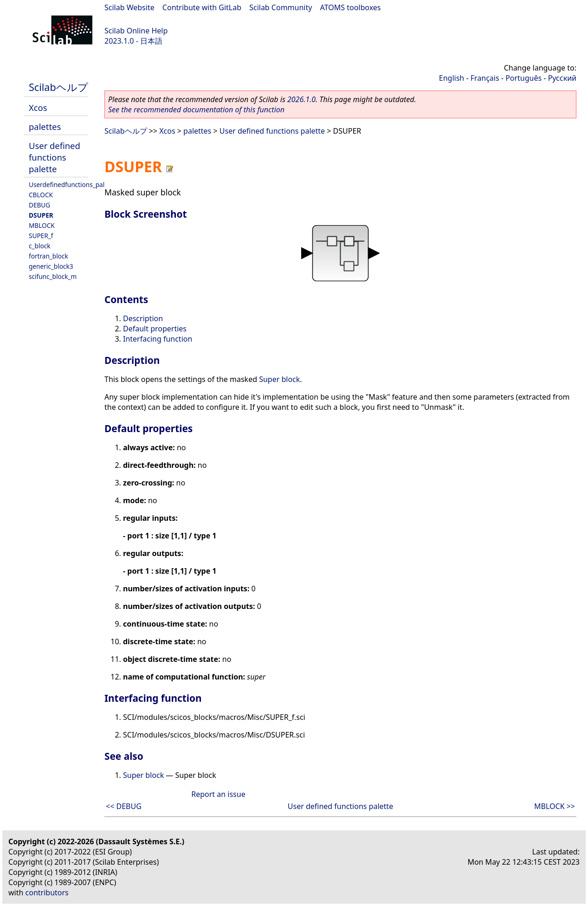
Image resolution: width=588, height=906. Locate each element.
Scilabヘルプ (58, 87)
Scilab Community (281, 7)
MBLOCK (42, 225)
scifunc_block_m (53, 276)
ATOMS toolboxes (351, 7)
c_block (39, 246)
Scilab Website (129, 7)
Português (523, 78)
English (452, 78)
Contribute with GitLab (202, 7)
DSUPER (41, 215)
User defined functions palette (55, 157)
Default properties (155, 329)
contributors (47, 893)
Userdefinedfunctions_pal (67, 184)
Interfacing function (158, 339)
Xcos (38, 107)
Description (143, 318)
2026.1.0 (301, 99)
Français (485, 78)
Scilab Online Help (136, 31)
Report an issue (218, 794)
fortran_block (48, 256)
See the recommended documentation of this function (196, 110)
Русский (562, 78)
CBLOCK (41, 195)
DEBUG (39, 205)
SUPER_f (41, 236)
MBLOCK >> (555, 806)
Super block (279, 379)
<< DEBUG (124, 806)
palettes (45, 126)
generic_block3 (51, 266)
